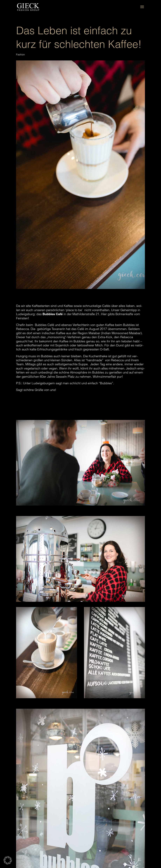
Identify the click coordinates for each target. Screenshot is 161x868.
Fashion (20, 55)
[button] (8, 860)
